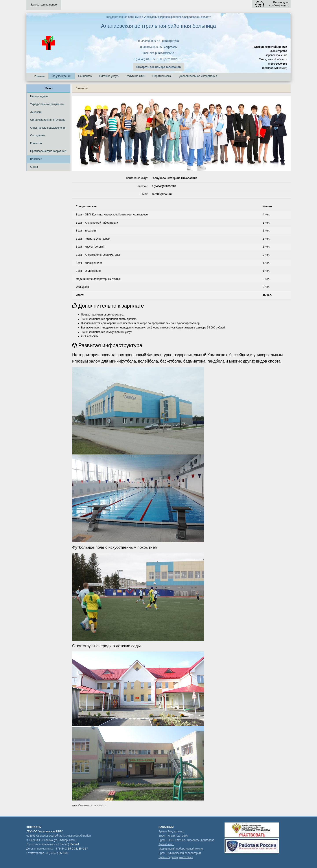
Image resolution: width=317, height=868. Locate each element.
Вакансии (36, 159)
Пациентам (85, 76)
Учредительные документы (47, 104)
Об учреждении (62, 76)
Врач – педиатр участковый (176, 857)
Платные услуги (109, 76)
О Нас (34, 167)
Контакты (36, 143)
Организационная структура (48, 120)
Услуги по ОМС (136, 76)
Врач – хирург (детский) (173, 836)
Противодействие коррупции (48, 151)
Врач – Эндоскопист (171, 832)
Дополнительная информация (198, 76)
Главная (40, 77)
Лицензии (36, 112)
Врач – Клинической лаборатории (180, 853)
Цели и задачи (39, 96)
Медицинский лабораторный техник (181, 849)
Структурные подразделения (48, 128)
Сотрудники (37, 135)
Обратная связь (162, 76)
